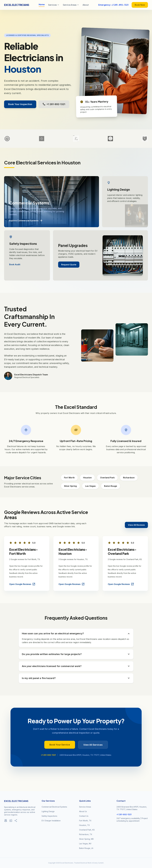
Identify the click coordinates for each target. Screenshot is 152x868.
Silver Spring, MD (86, 839)
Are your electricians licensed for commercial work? (76, 666)
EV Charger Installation (51, 821)
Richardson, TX (86, 834)
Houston (87, 478)
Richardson (129, 478)
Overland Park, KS (87, 830)
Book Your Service (60, 745)
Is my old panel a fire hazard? (76, 678)
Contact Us (84, 816)
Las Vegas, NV (85, 844)
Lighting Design (48, 811)
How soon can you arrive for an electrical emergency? (76, 634)
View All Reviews (136, 525)
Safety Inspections (49, 816)
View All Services (93, 745)
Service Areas (71, 5)
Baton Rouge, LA (86, 848)
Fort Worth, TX (85, 821)
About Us (83, 811)
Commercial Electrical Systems (54, 807)
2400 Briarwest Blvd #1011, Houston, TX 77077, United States (85, 755)
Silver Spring (70, 486)
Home (42, 4)
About (86, 5)
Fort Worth (69, 478)
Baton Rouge (111, 486)
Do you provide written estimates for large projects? (76, 654)
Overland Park (107, 478)
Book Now (140, 5)
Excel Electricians (17, 5)
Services (54, 5)
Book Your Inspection (20, 104)
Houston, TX (84, 825)
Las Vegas (90, 486)
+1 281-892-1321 (54, 104)
